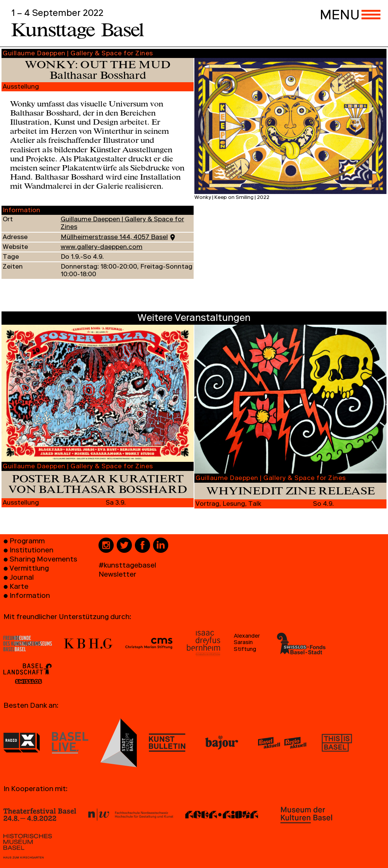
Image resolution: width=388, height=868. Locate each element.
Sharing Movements (43, 560)
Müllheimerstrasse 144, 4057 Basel (114, 238)
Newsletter (117, 575)
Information (30, 597)
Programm (27, 542)
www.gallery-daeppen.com (102, 248)
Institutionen (31, 551)
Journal (22, 578)
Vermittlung (29, 569)
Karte (19, 587)
